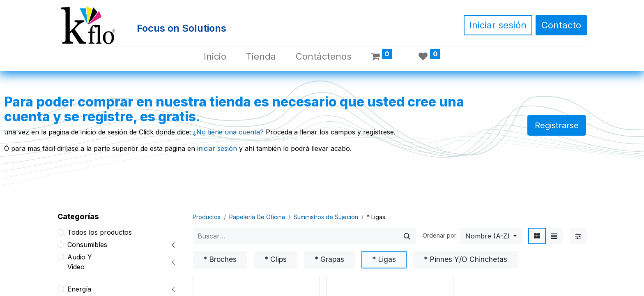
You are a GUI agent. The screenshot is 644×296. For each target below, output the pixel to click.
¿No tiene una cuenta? (228, 132)
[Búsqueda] (407, 236)
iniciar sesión (217, 148)
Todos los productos (100, 232)
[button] (491, 236)
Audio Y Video (80, 262)
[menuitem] (215, 57)
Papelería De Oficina (257, 217)
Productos (207, 217)
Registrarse (557, 125)
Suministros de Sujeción (326, 217)
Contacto (561, 25)
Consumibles (87, 245)
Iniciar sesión (498, 25)
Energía (79, 289)
